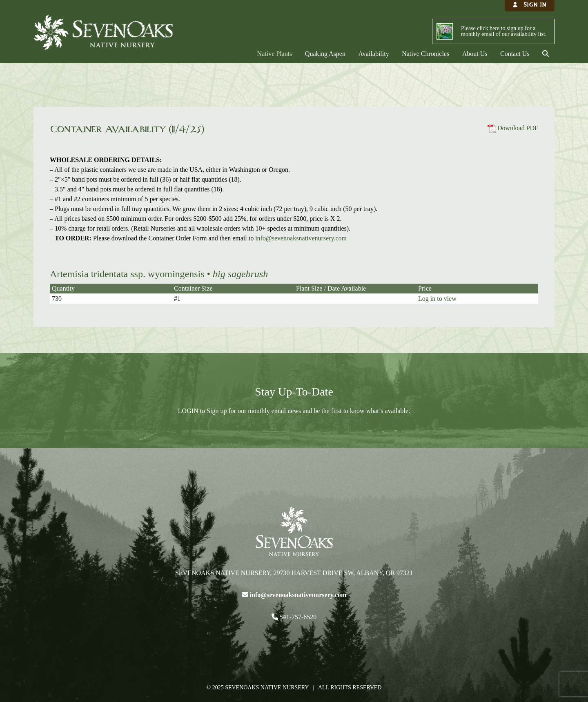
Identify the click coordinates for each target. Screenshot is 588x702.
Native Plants (275, 54)
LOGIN (188, 411)
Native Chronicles (425, 54)
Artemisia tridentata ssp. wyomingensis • (159, 274)
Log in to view (437, 299)
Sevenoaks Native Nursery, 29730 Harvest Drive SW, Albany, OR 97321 (294, 573)
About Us (475, 54)
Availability (373, 54)
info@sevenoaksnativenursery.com (301, 238)
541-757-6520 (297, 617)
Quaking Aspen (325, 54)
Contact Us (515, 54)
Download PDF (513, 128)
